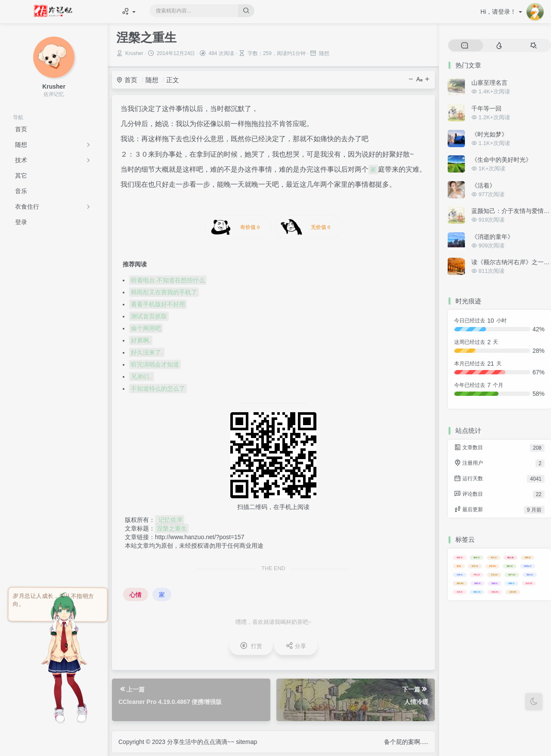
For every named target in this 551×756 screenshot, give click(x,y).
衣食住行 (27, 207)
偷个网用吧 (146, 328)
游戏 (477, 583)
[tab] (464, 46)
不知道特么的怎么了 (158, 389)
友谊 (529, 583)
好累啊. (141, 340)
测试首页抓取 (149, 316)
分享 (492, 566)
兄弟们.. (142, 376)
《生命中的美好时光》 (501, 160)
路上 (511, 557)
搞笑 (460, 583)
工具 (494, 575)
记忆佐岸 (170, 520)
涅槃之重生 (172, 528)
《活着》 (483, 185)
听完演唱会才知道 (155, 364)
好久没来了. (147, 352)
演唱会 (528, 566)
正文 (173, 80)
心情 (136, 595)
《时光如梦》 (489, 134)
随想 (21, 145)
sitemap (246, 742)
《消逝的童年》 (492, 237)
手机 (477, 575)
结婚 (511, 583)
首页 (127, 80)
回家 (528, 557)
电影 (510, 566)
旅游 (495, 583)
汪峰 (460, 575)
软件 (512, 575)
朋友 (477, 592)
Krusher (134, 53)
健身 (477, 557)
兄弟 (460, 592)
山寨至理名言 (489, 83)
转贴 (495, 592)
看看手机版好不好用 (158, 304)
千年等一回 (486, 108)
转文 (494, 557)
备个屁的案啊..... (406, 742)
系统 (530, 575)
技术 (21, 160)
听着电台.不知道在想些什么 (168, 280)
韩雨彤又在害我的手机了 (164, 292)
